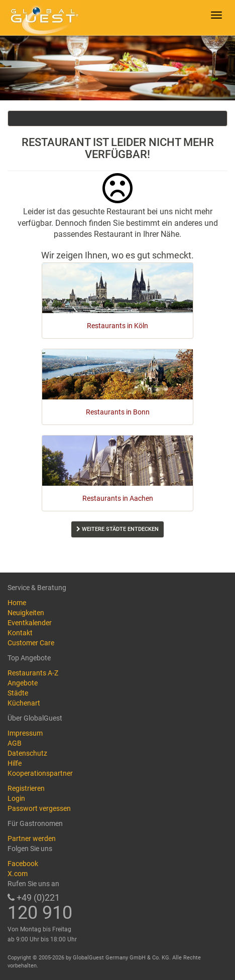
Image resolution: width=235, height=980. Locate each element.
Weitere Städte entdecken (117, 529)
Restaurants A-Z (33, 673)
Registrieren (26, 788)
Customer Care (31, 643)
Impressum (25, 733)
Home (17, 603)
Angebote (23, 683)
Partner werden (32, 838)
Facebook (23, 864)
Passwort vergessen (39, 808)
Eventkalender (30, 623)
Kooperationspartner (40, 773)
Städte (18, 693)
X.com (18, 874)
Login (16, 798)
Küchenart (24, 703)
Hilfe (15, 763)
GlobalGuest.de (43, 18)
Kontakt (20, 633)
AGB (15, 743)
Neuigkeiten (26, 613)
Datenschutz (27, 753)
